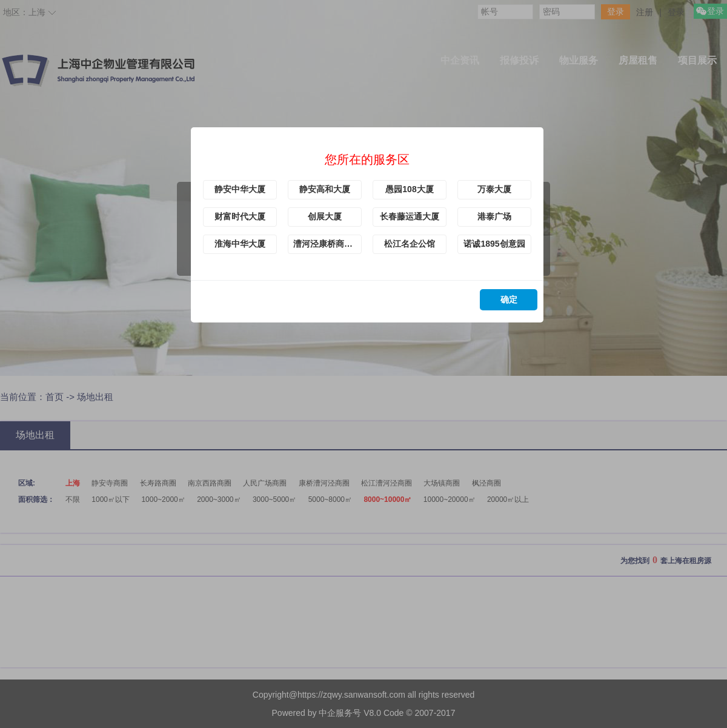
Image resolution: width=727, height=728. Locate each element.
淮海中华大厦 (240, 244)
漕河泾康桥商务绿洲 (327, 244)
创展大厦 (325, 216)
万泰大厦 (494, 189)
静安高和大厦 (325, 189)
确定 (509, 299)
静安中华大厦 (240, 189)
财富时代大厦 (240, 216)
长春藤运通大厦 (410, 216)
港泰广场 (494, 216)
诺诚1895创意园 (494, 244)
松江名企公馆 (410, 244)
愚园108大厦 (409, 189)
